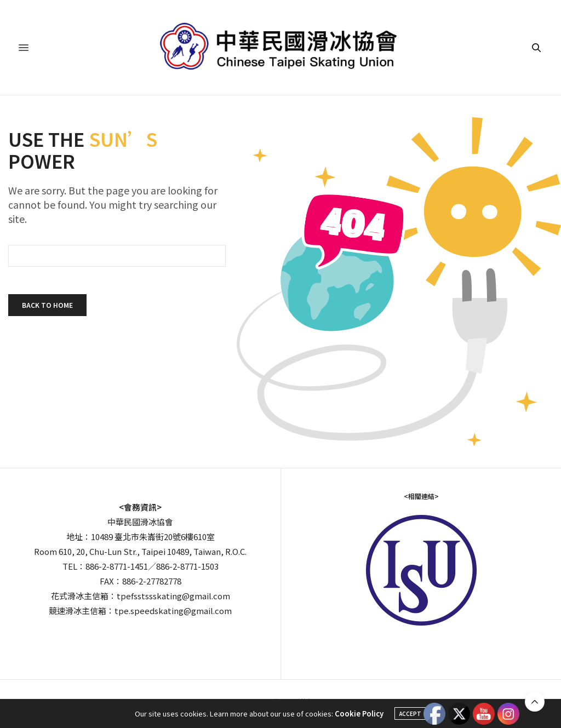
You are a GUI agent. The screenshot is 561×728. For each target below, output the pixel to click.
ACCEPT (410, 713)
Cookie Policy (359, 713)
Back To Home (47, 305)
